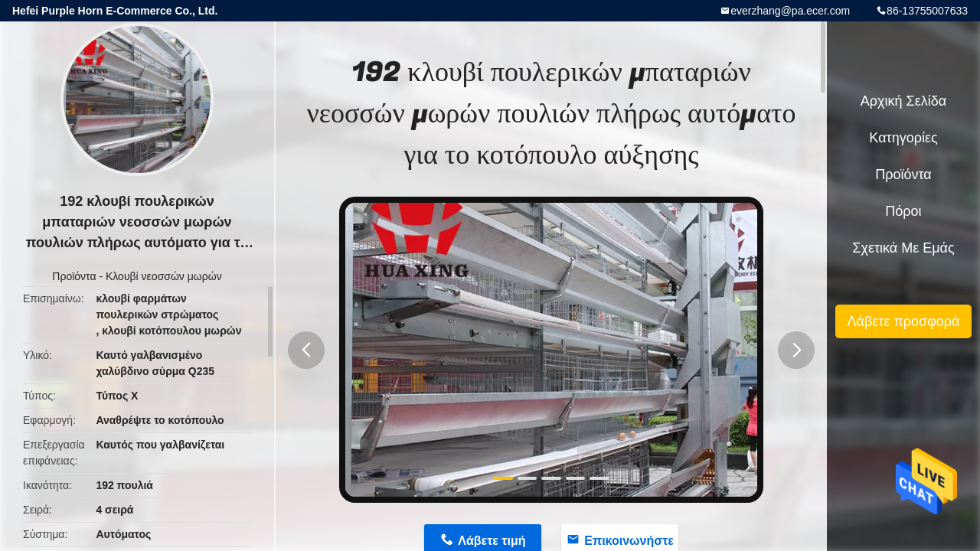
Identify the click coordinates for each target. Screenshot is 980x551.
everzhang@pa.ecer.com (790, 11)
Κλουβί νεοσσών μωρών (164, 276)
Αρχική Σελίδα (903, 101)
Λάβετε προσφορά (903, 321)
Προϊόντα (74, 276)
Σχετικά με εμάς (903, 248)
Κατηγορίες (903, 138)
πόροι (903, 211)
